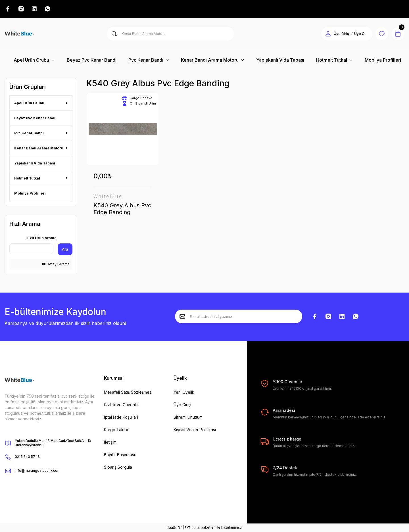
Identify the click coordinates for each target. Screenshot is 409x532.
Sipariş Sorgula (118, 468)
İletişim (110, 443)
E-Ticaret (192, 528)
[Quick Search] (31, 249)
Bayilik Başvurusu (120, 455)
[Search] (170, 34)
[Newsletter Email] (239, 317)
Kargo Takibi (116, 430)
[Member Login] (326, 34)
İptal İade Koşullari (121, 418)
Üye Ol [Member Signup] (358, 34)
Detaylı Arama (56, 265)
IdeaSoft (174, 528)
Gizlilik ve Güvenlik (121, 405)
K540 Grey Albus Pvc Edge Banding (122, 209)
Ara (65, 250)
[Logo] (19, 34)
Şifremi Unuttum (188, 418)
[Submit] (182, 317)
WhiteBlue (108, 197)
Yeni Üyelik (184, 393)
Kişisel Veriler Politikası (195, 430)
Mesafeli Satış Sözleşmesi (128, 393)
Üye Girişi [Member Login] (340, 34)
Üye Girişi (182, 405)
